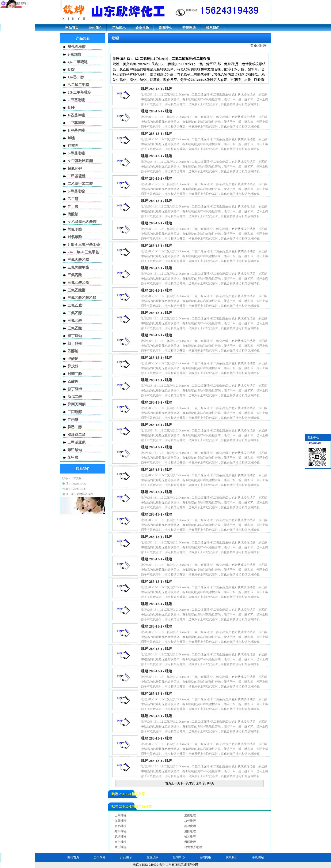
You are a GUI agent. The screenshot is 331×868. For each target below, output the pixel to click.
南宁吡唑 (121, 842)
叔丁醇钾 (75, 389)
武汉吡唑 (121, 837)
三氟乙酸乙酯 (78, 283)
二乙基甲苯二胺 (80, 184)
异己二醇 (75, 427)
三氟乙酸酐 (77, 290)
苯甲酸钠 (75, 450)
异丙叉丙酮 (77, 404)
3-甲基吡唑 (76, 153)
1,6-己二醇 (76, 77)
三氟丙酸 (75, 275)
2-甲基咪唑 (76, 123)
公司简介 (95, 28)
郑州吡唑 (121, 831)
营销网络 (189, 28)
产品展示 (119, 28)
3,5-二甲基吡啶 (79, 92)
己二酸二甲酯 (78, 85)
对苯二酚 (75, 374)
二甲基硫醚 (77, 176)
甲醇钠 (73, 359)
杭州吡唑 (190, 821)
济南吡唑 (190, 815)
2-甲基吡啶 (76, 100)
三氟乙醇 (75, 321)
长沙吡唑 (190, 837)
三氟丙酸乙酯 (78, 260)
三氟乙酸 (75, 328)
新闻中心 (166, 28)
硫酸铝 (73, 214)
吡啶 (71, 70)
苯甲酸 (73, 458)
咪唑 (71, 138)
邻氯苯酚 (75, 229)
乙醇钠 (73, 351)
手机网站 (258, 857)
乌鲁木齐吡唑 (193, 847)
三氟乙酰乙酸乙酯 (82, 298)
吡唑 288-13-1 (152, 89)
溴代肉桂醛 (77, 47)
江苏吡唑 (121, 821)
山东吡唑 (121, 815)
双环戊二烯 (77, 435)
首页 (254, 46)
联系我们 (213, 28)
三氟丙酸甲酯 (78, 267)
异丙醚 (73, 420)
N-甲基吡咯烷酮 (80, 161)
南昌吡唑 (190, 826)
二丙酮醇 (75, 412)
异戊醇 (73, 366)
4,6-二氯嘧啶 (78, 62)
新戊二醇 (75, 397)
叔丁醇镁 (75, 343)
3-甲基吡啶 (76, 191)
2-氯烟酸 (74, 54)
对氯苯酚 (75, 237)
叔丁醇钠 (75, 336)
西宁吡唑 (121, 847)
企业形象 (142, 28)
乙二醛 (73, 199)
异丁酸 (73, 207)
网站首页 (72, 28)
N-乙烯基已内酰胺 (82, 222)
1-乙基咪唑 (76, 115)
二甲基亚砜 (77, 442)
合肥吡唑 (121, 826)
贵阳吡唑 (190, 842)
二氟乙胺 (75, 305)
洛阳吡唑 (190, 831)
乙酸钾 (73, 381)
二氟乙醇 (75, 313)
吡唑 (263, 46)
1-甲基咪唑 (76, 130)
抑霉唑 (73, 146)
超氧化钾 (75, 169)
